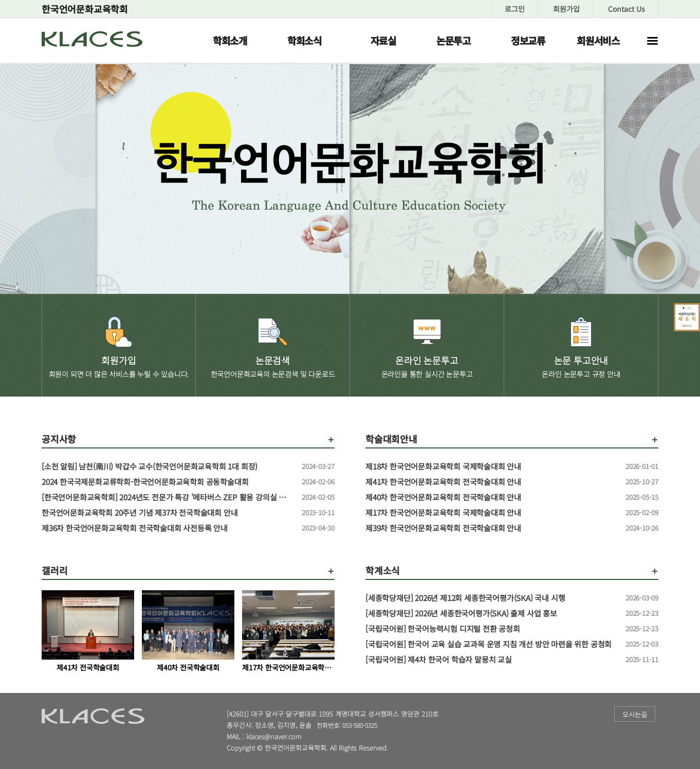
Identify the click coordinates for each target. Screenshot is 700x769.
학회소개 (230, 40)
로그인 (515, 9)
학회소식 (305, 40)
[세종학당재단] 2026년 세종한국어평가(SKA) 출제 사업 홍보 (491, 613)
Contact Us (627, 9)
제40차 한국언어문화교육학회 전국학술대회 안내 (491, 497)
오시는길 (635, 714)
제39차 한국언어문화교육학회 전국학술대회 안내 (491, 528)
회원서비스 (598, 40)
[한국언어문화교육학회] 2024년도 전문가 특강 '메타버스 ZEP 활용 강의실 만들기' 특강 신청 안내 (168, 497)
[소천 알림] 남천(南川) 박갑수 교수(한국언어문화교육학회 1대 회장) (168, 466)
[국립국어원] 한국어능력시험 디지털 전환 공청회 (491, 629)
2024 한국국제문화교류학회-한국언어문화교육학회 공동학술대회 (168, 482)
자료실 (383, 40)
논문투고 (454, 40)
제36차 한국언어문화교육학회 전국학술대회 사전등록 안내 (168, 528)
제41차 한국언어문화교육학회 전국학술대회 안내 (491, 482)
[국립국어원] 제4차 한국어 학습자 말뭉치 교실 (491, 660)
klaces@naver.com (274, 736)
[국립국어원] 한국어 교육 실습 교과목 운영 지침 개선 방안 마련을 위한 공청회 (491, 644)
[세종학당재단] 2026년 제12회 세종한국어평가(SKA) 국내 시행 (491, 598)
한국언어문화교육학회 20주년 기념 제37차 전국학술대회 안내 (168, 513)
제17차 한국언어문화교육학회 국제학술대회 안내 (491, 513)
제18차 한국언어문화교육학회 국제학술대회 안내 (491, 466)
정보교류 (528, 40)
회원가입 (566, 9)
